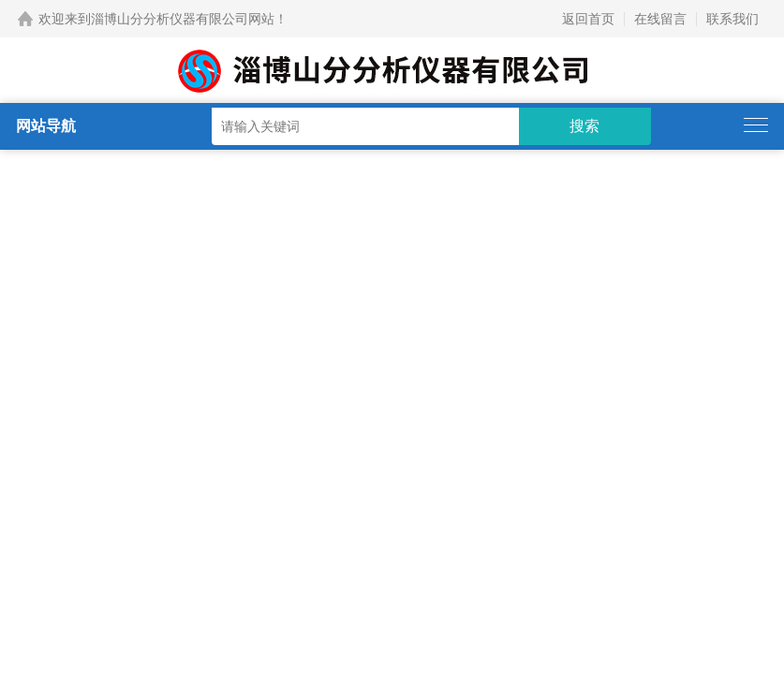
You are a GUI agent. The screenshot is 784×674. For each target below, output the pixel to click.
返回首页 (588, 19)
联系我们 (732, 19)
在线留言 (660, 19)
